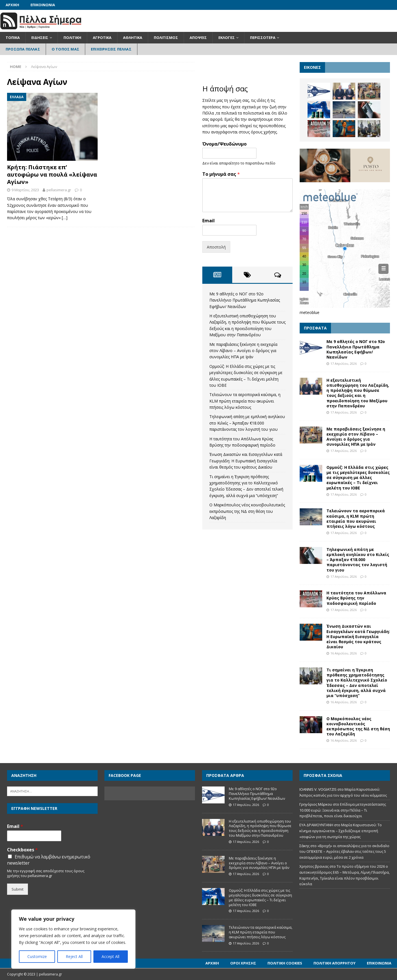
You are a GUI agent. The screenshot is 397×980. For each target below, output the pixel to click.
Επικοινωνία (43, 5)
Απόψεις (198, 38)
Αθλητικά (133, 38)
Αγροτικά (102, 38)
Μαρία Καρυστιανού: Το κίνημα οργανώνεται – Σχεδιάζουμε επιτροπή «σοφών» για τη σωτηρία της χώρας (341, 831)
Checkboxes (22, 850)
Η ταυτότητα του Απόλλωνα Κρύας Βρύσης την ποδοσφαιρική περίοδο (356, 598)
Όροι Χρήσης (243, 963)
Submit (17, 889)
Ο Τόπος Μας (65, 49)
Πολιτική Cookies (285, 963)
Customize (37, 956)
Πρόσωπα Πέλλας (23, 49)
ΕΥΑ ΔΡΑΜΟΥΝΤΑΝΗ (316, 825)
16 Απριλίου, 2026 (344, 653)
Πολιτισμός (166, 38)
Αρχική (12, 5)
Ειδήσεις (40, 38)
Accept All (110, 956)
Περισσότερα (263, 38)
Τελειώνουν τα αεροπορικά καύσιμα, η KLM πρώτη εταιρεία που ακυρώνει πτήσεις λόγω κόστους (245, 401)
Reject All (74, 956)
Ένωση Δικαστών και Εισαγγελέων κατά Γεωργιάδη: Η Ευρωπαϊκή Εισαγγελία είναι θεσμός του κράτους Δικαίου (246, 461)
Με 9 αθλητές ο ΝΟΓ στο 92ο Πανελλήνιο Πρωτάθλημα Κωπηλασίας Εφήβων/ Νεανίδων (245, 300)
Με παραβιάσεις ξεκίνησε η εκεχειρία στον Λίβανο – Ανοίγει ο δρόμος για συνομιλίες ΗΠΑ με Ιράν (243, 351)
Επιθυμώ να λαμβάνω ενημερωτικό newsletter (49, 860)
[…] (65, 218)
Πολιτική (72, 38)
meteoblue (310, 312)
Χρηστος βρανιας (314, 866)
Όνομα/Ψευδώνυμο (224, 144)
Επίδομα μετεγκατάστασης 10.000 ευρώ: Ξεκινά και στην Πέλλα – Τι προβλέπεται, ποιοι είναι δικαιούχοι (343, 810)
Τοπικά (13, 38)
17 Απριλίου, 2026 (344, 363)
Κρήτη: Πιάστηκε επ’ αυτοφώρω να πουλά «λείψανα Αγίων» (52, 174)
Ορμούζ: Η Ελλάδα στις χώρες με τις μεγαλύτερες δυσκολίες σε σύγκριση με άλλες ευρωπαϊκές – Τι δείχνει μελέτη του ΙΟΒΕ (358, 478)
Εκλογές (227, 38)
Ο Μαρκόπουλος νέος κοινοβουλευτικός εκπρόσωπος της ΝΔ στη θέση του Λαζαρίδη (247, 511)
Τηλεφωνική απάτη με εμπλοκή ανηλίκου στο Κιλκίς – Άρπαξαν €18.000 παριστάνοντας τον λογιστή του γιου (247, 423)
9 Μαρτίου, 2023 (25, 190)
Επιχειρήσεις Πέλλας (111, 49)
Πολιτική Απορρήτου (335, 963)
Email (209, 221)
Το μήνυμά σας (221, 174)
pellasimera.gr (59, 190)
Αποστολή (216, 247)
